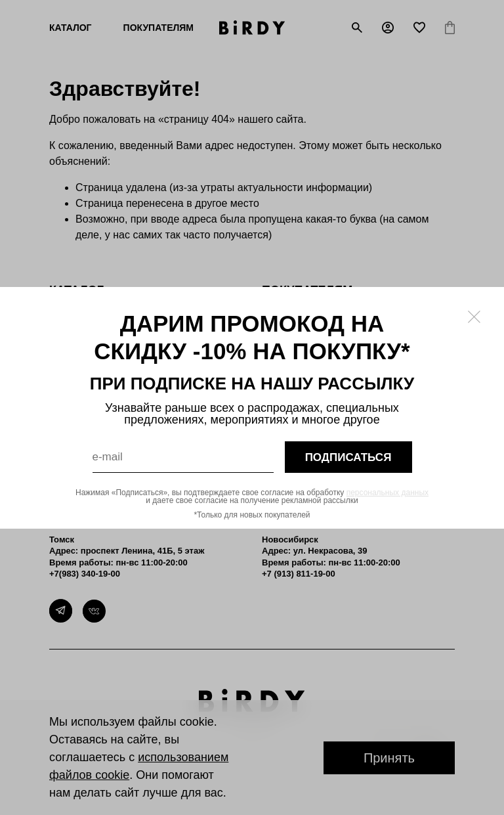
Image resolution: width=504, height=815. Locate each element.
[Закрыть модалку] (474, 317)
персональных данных (388, 493)
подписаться (348, 457)
